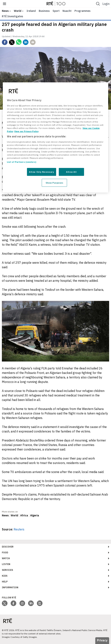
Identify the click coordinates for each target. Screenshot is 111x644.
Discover (8, 547)
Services (7, 570)
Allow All (71, 172)
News (5, 515)
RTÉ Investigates (12, 16)
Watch (6, 558)
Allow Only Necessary (41, 172)
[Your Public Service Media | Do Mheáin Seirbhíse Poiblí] (7, 621)
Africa (24, 515)
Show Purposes (54, 183)
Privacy (102, 640)
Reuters (19, 529)
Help (5, 582)
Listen (6, 564)
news (5, 11)
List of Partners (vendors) (22, 162)
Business (44, 11)
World (18, 11)
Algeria (35, 515)
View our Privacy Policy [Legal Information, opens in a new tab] (26, 131)
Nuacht (67, 11)
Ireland (31, 11)
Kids (5, 576)
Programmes (82, 11)
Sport (56, 11)
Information (10, 587)
